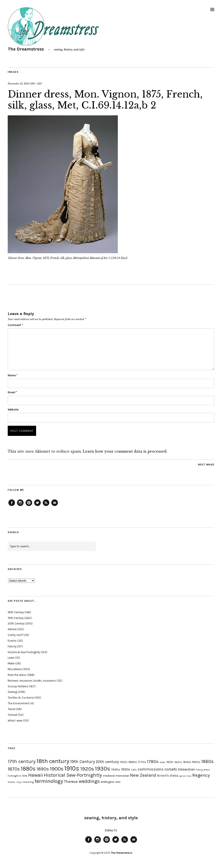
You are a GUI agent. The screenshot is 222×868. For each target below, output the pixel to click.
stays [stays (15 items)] (19, 782)
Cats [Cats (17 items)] (134, 770)
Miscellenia (15, 669)
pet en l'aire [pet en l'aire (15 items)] (185, 776)
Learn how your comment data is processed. (125, 451)
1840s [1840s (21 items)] (187, 762)
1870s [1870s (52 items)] (14, 769)
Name (13, 375)
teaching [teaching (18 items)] (28, 782)
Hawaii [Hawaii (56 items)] (36, 775)
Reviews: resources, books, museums (32, 681)
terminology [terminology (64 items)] (49, 781)
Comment (15, 325)
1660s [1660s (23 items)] (133, 762)
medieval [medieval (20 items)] (109, 776)
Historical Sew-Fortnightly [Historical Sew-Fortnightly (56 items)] (73, 775)
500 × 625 (36, 84)
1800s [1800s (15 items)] (163, 762)
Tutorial (12, 715)
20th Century (16, 623)
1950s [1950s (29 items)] (126, 769)
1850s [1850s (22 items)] (196, 762)
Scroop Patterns (18, 686)
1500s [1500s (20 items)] (124, 762)
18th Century (16, 612)
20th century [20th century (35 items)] (107, 762)
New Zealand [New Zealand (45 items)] (143, 775)
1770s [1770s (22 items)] (142, 762)
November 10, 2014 (18, 84)
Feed (46, 506)
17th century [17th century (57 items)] (22, 761)
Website (13, 410)
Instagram (20, 506)
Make (11, 663)
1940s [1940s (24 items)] (116, 769)
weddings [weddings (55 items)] (89, 781)
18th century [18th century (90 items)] (53, 761)
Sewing (12, 692)
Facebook (12, 506)
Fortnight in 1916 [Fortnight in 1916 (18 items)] (18, 776)
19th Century (16, 618)
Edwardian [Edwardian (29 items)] (187, 769)
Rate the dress (17, 675)
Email (12, 392)
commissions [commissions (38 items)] (151, 769)
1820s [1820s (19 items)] (178, 762)
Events (12, 641)
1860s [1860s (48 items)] (207, 761)
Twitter (37, 506)
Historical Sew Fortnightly (24, 652)
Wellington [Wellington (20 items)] (108, 782)
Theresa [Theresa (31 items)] (71, 782)
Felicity (12, 646)
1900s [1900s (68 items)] (57, 769)
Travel (11, 709)
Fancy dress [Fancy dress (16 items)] (203, 770)
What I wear (15, 721)
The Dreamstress (26, 49)
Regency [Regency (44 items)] (201, 775)
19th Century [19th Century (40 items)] (83, 762)
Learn (11, 658)
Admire (12, 629)
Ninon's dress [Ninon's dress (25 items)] (168, 776)
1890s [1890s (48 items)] (43, 769)
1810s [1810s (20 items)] (170, 762)
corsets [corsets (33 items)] (171, 769)
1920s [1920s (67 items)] (87, 769)
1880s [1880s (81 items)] (28, 769)
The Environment (18, 703)
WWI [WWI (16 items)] (118, 782)
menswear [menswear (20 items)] (122, 776)
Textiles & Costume (21, 698)
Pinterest (29, 506)
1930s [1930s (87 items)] (103, 769)
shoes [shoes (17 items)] (12, 782)
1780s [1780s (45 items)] (153, 761)
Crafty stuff (15, 635)
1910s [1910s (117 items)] (72, 768)
